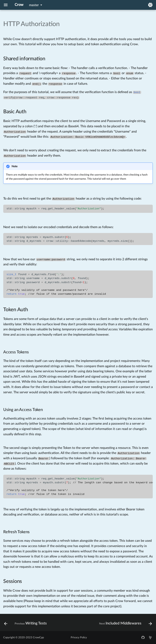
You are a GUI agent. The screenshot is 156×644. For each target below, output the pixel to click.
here (20, 601)
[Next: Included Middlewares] (125, 624)
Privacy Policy (79, 637)
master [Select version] (34, 5)
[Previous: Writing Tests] (26, 624)
